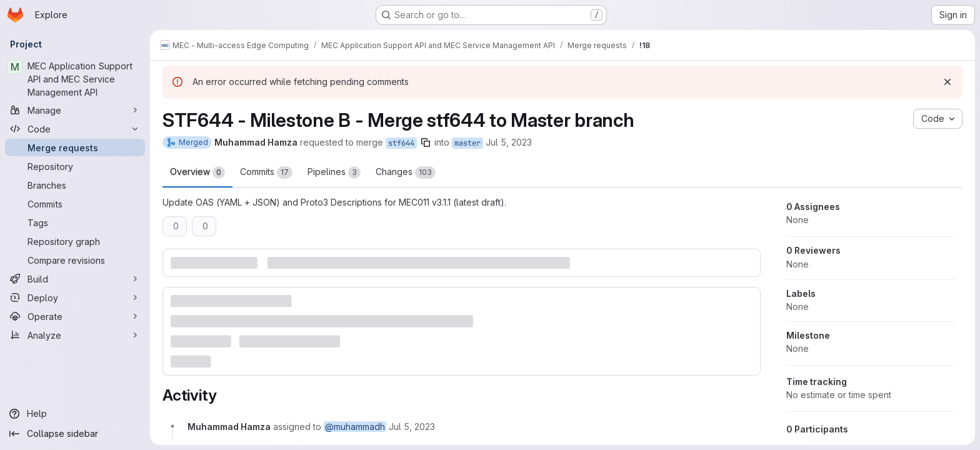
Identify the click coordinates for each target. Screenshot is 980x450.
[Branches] (75, 185)
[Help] (75, 414)
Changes (406, 172)
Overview (197, 172)
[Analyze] (75, 335)
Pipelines (334, 172)
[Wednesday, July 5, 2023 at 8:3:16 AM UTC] (412, 427)
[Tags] (75, 222)
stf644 (401, 143)
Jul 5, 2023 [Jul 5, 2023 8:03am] (509, 142)
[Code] (75, 129)
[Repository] (75, 166)
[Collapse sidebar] (75, 434)
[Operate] (75, 316)
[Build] (75, 279)
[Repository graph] (75, 241)
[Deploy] (75, 297)
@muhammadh (355, 427)
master (467, 143)
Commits (266, 172)
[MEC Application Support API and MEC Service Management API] (75, 79)
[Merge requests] (75, 147)
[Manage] (75, 110)
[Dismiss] (947, 82)
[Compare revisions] (75, 260)
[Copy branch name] (426, 142)
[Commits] (75, 204)
